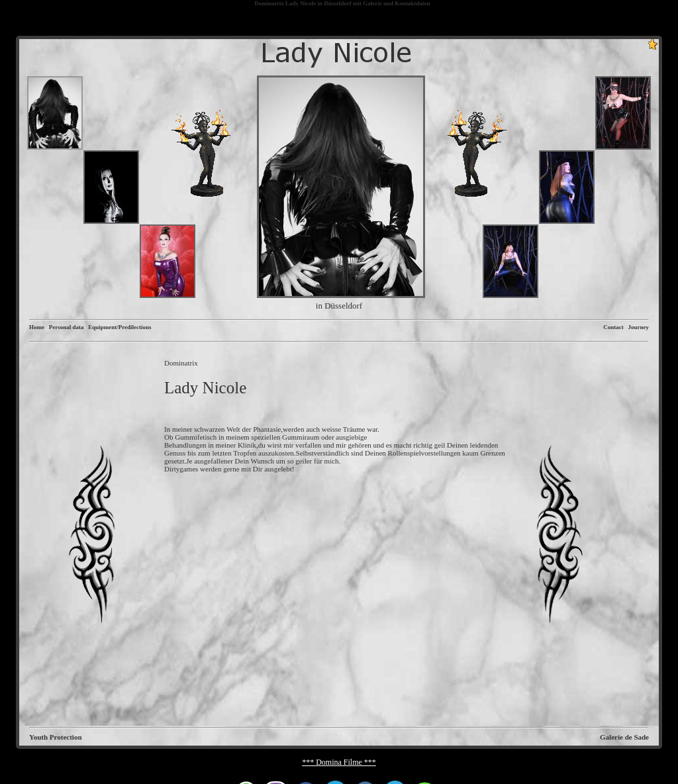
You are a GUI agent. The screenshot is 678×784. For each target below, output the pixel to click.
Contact (613, 327)
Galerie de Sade (624, 737)
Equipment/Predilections (120, 327)
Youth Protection (56, 737)
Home (37, 327)
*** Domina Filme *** (339, 762)
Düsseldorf (338, 3)
